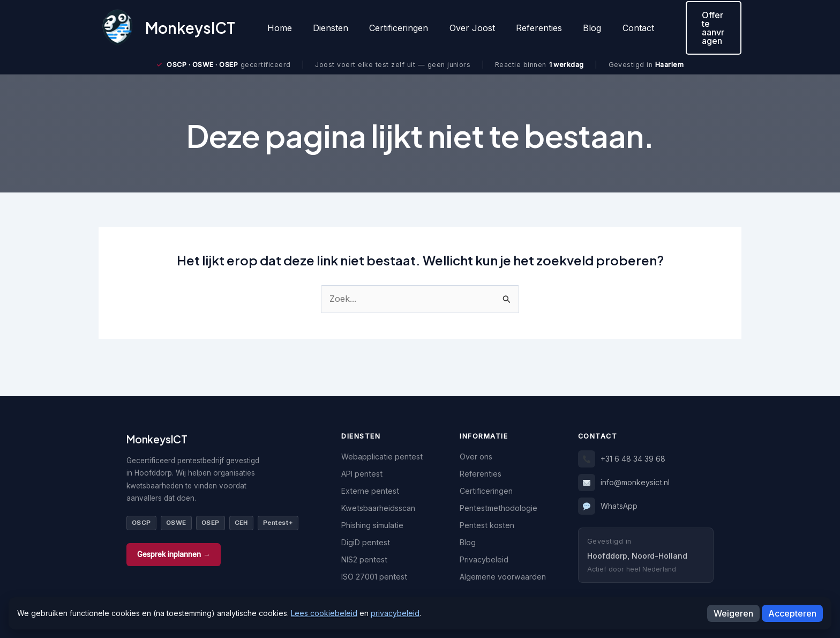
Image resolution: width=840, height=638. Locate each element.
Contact (613, 28)
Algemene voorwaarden (503, 577)
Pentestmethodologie (498, 508)
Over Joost (458, 28)
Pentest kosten (487, 525)
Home (277, 28)
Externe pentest (370, 491)
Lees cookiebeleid (324, 613)
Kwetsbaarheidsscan (378, 508)
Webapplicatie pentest (382, 457)
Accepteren (792, 613)
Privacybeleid (484, 559)
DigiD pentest (366, 542)
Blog (571, 28)
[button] (700, 28)
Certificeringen (389, 28)
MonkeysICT (190, 28)
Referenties (521, 28)
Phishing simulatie (372, 525)
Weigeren (733, 613)
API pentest (362, 474)
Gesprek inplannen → (174, 554)
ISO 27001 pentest (374, 577)
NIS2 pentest (364, 559)
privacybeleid (395, 613)
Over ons (476, 457)
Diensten (325, 28)
